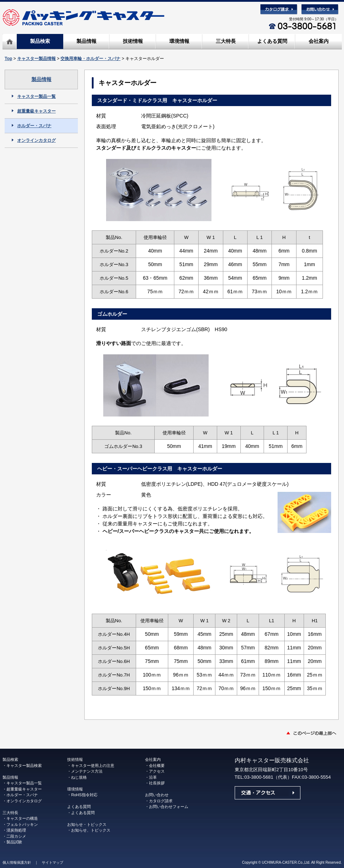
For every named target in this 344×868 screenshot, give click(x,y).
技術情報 (133, 41)
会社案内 (319, 41)
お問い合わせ (157, 795)
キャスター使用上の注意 (93, 765)
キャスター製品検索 (24, 765)
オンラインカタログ (34, 140)
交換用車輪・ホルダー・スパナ (90, 59)
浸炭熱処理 (16, 830)
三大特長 (226, 41)
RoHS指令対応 (84, 795)
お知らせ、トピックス (91, 830)
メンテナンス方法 (87, 771)
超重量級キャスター (34, 111)
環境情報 (179, 41)
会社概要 (157, 765)
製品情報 (86, 41)
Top (8, 59)
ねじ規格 (79, 777)
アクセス (157, 771)
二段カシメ (16, 836)
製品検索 (40, 41)
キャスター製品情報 (36, 59)
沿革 (153, 777)
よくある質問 (272, 41)
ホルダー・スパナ (32, 126)
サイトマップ (53, 862)
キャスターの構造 (22, 818)
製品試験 (14, 842)
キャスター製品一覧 (34, 96)
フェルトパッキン (22, 824)
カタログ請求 (161, 801)
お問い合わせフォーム (169, 807)
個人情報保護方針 (17, 862)
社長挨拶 (157, 783)
